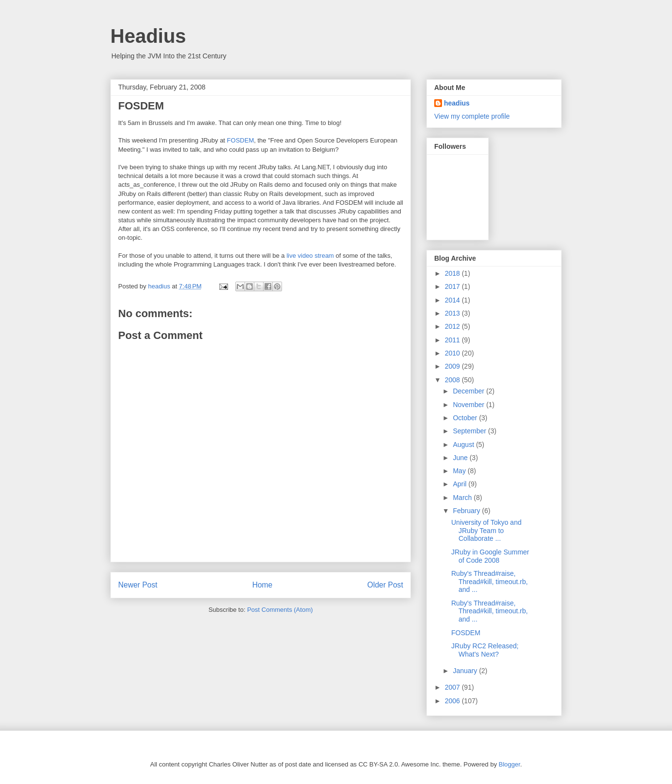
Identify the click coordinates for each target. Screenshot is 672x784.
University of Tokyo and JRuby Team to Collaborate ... (486, 531)
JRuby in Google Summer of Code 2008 (490, 556)
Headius (148, 36)
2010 (453, 353)
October (466, 418)
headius (457, 103)
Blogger (510, 764)
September (470, 431)
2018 (453, 273)
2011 (453, 340)
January (466, 671)
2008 (453, 380)
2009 (453, 366)
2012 (453, 326)
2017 (453, 286)
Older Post (385, 585)
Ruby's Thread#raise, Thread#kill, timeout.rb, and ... (489, 582)
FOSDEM (241, 140)
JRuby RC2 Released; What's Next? (485, 650)
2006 (453, 701)
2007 (453, 687)
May (460, 471)
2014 (453, 300)
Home (263, 585)
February (467, 511)
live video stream (310, 256)
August (464, 445)
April (460, 484)
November (469, 405)
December (469, 391)
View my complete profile (472, 116)
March (463, 498)
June (461, 458)
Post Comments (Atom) (280, 610)
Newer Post (138, 585)
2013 (453, 313)
